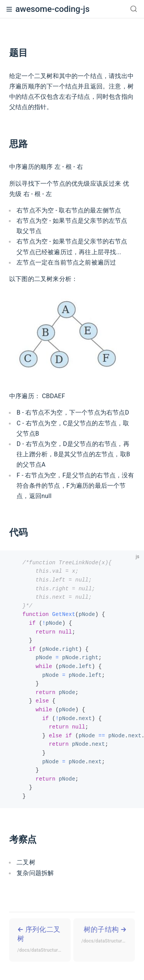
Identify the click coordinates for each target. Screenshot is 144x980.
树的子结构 (108, 936)
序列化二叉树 (44, 940)
